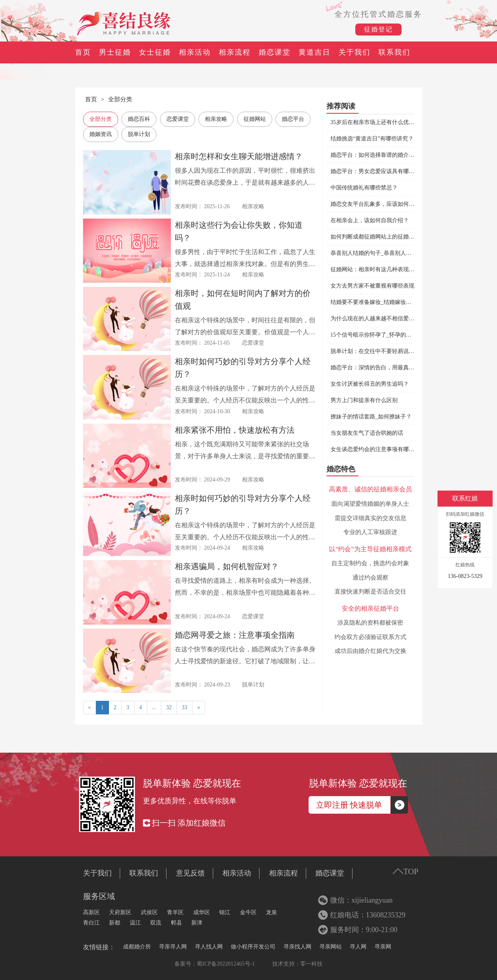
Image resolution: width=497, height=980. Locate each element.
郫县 (176, 923)
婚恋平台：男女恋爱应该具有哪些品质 (378, 171)
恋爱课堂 (178, 119)
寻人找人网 (209, 947)
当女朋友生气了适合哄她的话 (367, 433)
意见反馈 (190, 873)
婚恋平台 (293, 119)
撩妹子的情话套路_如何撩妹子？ (371, 417)
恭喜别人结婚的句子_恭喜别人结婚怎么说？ (385, 253)
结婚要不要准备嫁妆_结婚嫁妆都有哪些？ (382, 302)
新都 (115, 923)
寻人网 (358, 947)
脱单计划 (139, 134)
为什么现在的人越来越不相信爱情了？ (378, 318)
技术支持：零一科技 (297, 964)
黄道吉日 (315, 52)
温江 (135, 923)
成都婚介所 (137, 947)
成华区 (202, 912)
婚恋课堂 (275, 52)
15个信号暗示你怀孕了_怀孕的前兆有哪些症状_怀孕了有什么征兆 (412, 335)
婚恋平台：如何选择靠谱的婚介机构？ (378, 155)
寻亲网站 (331, 947)
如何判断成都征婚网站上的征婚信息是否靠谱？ (389, 237)
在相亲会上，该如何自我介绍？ (370, 220)
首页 (83, 52)
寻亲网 (383, 947)
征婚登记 (378, 29)
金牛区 (248, 912)
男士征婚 (115, 52)
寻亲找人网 (297, 947)
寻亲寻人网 (173, 947)
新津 (197, 923)
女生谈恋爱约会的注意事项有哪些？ (375, 449)
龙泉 (271, 912)
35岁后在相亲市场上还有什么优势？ (375, 122)
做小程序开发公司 (253, 947)
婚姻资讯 (101, 134)
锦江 (225, 912)
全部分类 (120, 99)
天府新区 (120, 912)
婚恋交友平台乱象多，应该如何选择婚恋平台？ (389, 204)
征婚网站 (255, 119)
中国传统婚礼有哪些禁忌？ (364, 188)
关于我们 (354, 52)
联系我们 (394, 52)
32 (169, 707)
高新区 (91, 912)
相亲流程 (235, 52)
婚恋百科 (139, 119)
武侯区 (149, 912)
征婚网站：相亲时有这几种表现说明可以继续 (386, 269)
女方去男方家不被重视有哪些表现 (372, 286)
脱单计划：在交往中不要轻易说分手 (375, 351)
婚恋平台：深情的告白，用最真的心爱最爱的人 (389, 368)
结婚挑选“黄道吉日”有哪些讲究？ (372, 139)
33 (184, 707)
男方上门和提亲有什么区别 (364, 400)
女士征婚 (155, 52)
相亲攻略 (216, 119)
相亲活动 (195, 52)
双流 (156, 923)
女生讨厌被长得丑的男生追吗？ (370, 384)
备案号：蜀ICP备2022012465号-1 (215, 964)
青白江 (91, 923)
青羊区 (175, 912)
